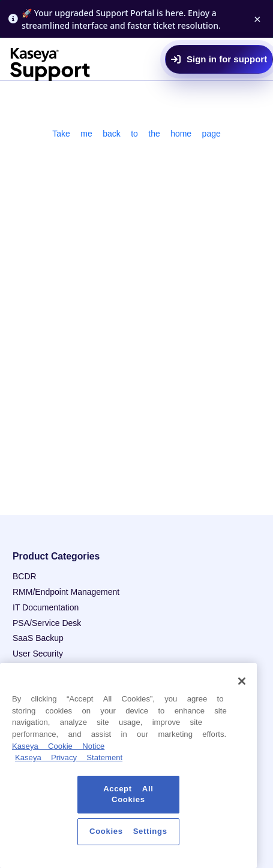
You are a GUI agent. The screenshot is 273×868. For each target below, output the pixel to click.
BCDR (25, 576)
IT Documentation (46, 607)
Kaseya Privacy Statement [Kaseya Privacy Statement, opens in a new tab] (69, 757)
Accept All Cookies (128, 794)
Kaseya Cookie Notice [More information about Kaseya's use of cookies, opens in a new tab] (58, 746)
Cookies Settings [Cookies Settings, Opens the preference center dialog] (128, 831)
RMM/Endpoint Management (66, 592)
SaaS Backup (38, 638)
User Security (38, 654)
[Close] (242, 681)
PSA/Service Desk (47, 623)
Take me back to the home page (136, 134)
